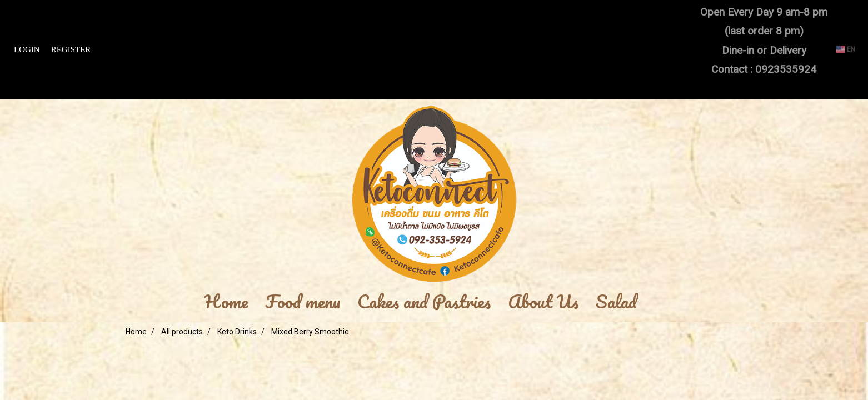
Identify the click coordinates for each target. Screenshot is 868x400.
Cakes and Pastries (424, 302)
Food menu (303, 302)
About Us (543, 302)
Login (27, 49)
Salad (616, 302)
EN (846, 49)
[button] (662, 302)
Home (226, 302)
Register (71, 49)
